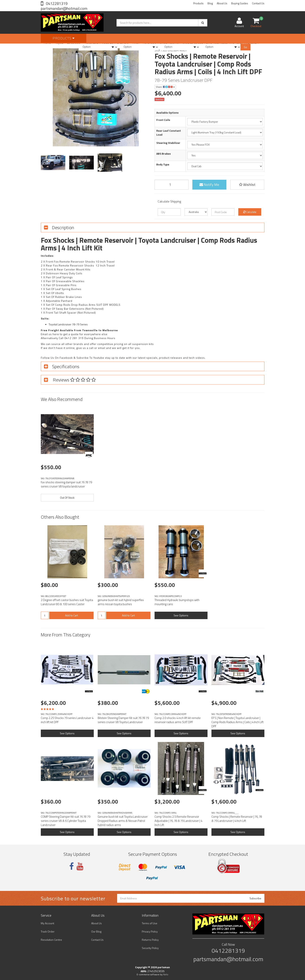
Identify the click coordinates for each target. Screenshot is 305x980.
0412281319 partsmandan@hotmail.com (64, 6)
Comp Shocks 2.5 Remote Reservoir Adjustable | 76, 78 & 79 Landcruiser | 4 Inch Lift (178, 821)
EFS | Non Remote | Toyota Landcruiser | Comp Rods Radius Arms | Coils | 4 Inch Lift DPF (238, 722)
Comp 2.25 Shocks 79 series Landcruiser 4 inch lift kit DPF (67, 720)
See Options (181, 615)
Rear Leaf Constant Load (169, 133)
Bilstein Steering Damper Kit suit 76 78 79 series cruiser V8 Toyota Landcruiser (123, 720)
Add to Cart (71, 615)
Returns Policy (150, 940)
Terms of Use (150, 923)
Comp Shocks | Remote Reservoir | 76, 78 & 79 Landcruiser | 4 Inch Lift (237, 819)
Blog (210, 3)
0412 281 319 (74, 338)
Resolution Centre (51, 940)
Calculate (250, 212)
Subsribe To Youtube (90, 358)
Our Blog (96, 931)
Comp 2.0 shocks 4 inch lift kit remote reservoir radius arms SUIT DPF (178, 720)
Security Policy (150, 948)
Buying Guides (240, 3)
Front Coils (163, 120)
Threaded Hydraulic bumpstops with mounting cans (177, 602)
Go (245, 47)
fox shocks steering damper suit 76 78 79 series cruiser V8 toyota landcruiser (66, 484)
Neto (166, 975)
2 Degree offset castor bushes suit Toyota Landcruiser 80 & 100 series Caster (67, 602)
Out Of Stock (67, 498)
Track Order (48, 931)
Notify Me (209, 185)
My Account (47, 923)
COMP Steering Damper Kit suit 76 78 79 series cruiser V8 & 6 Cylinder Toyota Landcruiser (66, 821)
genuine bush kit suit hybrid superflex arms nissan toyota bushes (121, 602)
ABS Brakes (163, 154)
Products (198, 3)
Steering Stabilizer (168, 143)
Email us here (50, 334)
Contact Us (258, 3)
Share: (165, 87)
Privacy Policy (150, 931)
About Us (222, 3)
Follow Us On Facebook (57, 358)
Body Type (163, 164)
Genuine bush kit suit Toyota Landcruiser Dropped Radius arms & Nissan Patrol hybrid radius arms (123, 821)
